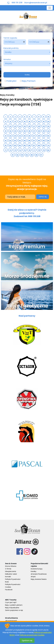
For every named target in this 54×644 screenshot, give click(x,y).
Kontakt (8, 577)
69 (44, 145)
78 (39, 150)
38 (39, 131)
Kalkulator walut (11, 574)
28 (39, 126)
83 (22, 155)
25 (25, 126)
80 (48, 150)
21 (6, 126)
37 (34, 131)
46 (29, 136)
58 (39, 141)
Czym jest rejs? (11, 602)
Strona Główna (11, 566)
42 (10, 136)
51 (6, 141)
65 (25, 145)
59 (44, 141)
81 (13, 155)
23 (15, 126)
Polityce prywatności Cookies (32, 635)
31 (6, 131)
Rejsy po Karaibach (16, 100)
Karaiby (34, 571)
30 (48, 126)
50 (48, 136)
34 (20, 131)
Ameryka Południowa (39, 574)
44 (20, 136)
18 (39, 122)
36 (29, 131)
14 (20, 122)
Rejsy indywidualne (12, 608)
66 (29, 145)
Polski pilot (12, 81)
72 (10, 150)
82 (18, 155)
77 (34, 150)
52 (10, 141)
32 (10, 131)
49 (44, 136)
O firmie (8, 569)
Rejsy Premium (29, 81)
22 (10, 126)
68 (39, 145)
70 (48, 145)
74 (20, 150)
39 (44, 131)
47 (34, 136)
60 (48, 141)
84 (27, 155)
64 (20, 145)
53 (15, 141)
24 (20, 126)
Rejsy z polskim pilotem (14, 605)
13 (15, 122)
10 (48, 117)
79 (44, 150)
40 (48, 131)
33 (15, 131)
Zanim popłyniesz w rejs (14, 610)
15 (25, 122)
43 (15, 136)
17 (34, 122)
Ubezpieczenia (11, 571)
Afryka (33, 577)
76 (29, 150)
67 (34, 145)
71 (6, 150)
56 (29, 141)
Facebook (9, 590)
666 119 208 (17, 3)
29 (44, 126)
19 (44, 122)
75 (25, 150)
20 (48, 122)
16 (29, 122)
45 (25, 136)
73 (15, 150)
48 (39, 136)
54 (20, 141)
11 (6, 122)
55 (25, 141)
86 (37, 155)
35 (25, 131)
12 (10, 122)
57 (34, 141)
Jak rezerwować (11, 621)
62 (10, 145)
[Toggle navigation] (50, 8)
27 (34, 126)
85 (32, 155)
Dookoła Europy (37, 569)
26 (29, 126)
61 (6, 145)
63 (15, 145)
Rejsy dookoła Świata (39, 579)
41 (6, 136)
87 (41, 155)
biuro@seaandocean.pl (36, 3)
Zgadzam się (27, 640)
